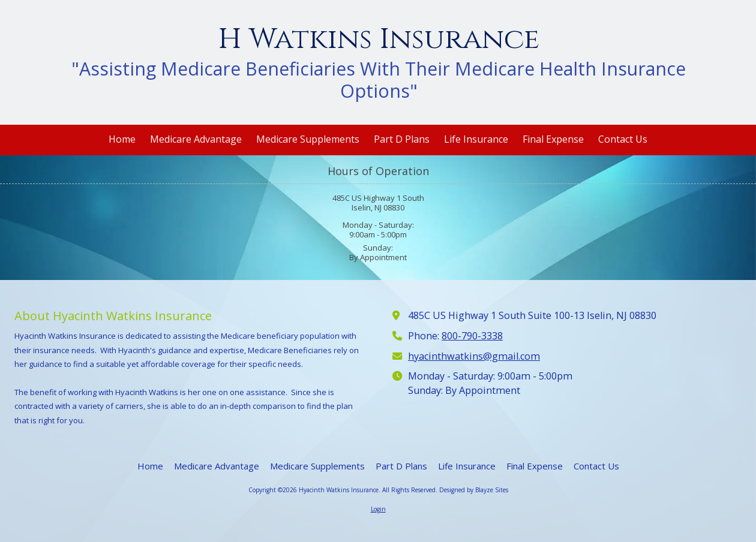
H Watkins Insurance (379, 39)
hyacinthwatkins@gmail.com (474, 356)
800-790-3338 (472, 336)
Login (378, 509)
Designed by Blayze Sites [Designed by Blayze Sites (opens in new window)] (474, 490)
